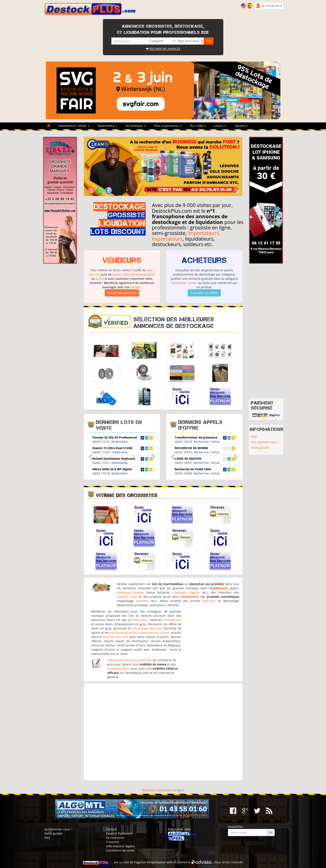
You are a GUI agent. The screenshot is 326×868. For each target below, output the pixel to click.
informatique (172, 620)
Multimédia (119, 442)
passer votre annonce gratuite (134, 274)
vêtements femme (130, 592)
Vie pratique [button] (136, 126)
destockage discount (147, 628)
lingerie (194, 592)
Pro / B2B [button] (198, 126)
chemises (179, 592)
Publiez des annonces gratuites (130, 660)
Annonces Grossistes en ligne (163, 790)
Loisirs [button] (220, 126)
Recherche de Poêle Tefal (193, 469)
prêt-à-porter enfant (123, 633)
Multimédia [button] (107, 126)
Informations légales (121, 846)
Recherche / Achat (207, 442)
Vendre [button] (241, 126)
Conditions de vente (120, 850)
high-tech (209, 601)
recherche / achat (184, 283)
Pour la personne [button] (168, 126)
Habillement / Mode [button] (74, 126)
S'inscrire (113, 842)
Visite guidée (260, 448)
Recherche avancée (163, 49)
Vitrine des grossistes (127, 495)
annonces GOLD (119, 668)
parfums (142, 601)
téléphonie (140, 620)
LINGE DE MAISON (188, 459)
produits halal (127, 597)
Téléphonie (119, 452)
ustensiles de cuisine (154, 633)
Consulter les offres (204, 293)
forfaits (136, 287)
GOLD (100, 279)
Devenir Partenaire (119, 833)
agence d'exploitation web (154, 862)
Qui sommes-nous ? (265, 442)
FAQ (254, 437)
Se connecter (115, 838)
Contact (111, 829)
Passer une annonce (122, 293)
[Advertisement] (163, 732)
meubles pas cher (116, 637)
